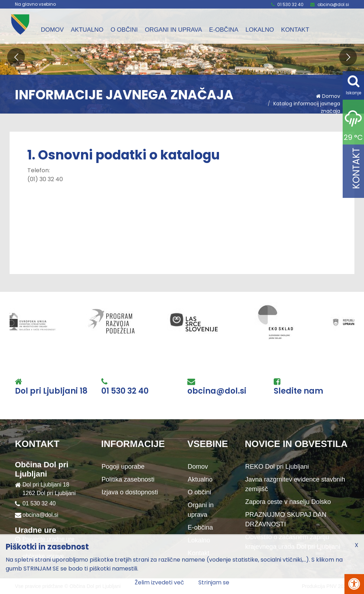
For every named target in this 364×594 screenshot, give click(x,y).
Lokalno (259, 30)
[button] (16, 57)
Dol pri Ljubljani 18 (51, 391)
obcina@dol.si (333, 4)
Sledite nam (298, 391)
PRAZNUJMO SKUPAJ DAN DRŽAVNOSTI (286, 519)
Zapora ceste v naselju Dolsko (288, 502)
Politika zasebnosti (128, 479)
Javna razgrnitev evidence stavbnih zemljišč (295, 484)
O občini (124, 30)
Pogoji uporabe (123, 467)
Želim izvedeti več (159, 582)
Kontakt (295, 30)
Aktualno (87, 30)
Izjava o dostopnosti (130, 492)
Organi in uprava (173, 30)
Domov (52, 30)
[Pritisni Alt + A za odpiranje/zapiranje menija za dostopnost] (354, 584)
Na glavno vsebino (35, 4)
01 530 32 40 (290, 4)
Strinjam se (214, 582)
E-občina (224, 30)
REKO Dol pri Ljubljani (277, 467)
